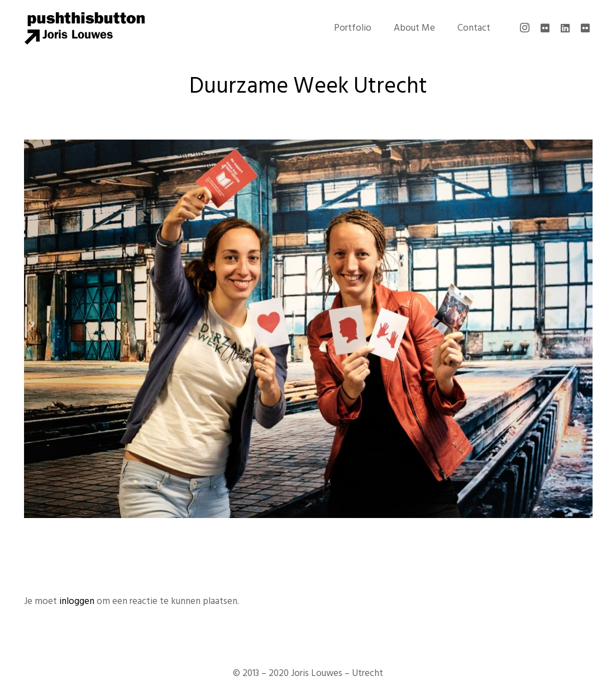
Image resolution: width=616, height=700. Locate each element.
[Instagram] (525, 28)
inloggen (77, 601)
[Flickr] (545, 28)
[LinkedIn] (565, 28)
